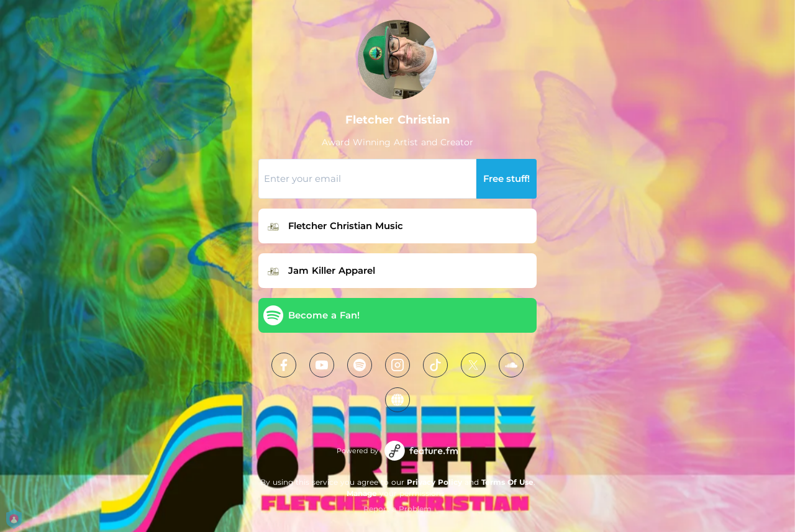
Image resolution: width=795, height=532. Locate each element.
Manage (362, 493)
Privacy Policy (434, 482)
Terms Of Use (507, 482)
